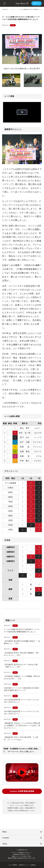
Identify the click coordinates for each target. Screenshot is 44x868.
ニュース (14, 9)
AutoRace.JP (5, 9)
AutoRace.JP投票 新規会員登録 (22, 791)
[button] (5, 3)
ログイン (36, 3)
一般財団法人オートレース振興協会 (27, 865)
